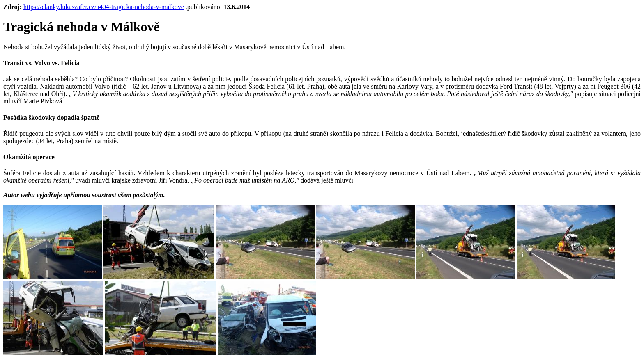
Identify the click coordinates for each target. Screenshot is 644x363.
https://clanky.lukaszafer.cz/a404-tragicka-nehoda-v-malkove (104, 7)
